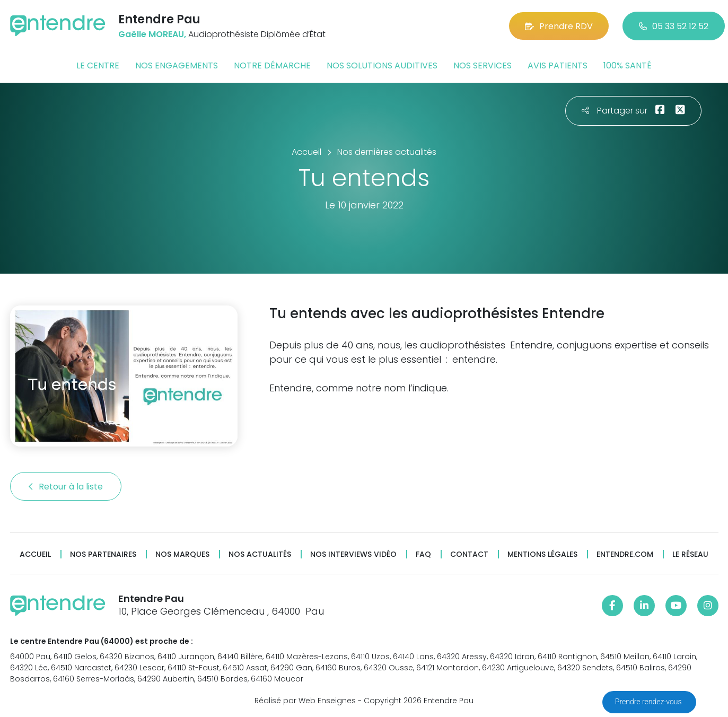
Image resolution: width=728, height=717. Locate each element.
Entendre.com (625, 554)
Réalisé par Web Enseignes (305, 701)
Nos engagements (177, 65)
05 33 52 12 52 (674, 26)
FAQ (423, 554)
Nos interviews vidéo (353, 554)
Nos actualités (260, 554)
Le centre (98, 65)
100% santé (628, 65)
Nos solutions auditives (382, 65)
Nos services (483, 65)
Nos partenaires (103, 554)
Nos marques (182, 554)
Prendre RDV (559, 26)
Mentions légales (542, 554)
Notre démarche (272, 65)
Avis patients (558, 65)
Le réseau (690, 554)
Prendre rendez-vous (649, 702)
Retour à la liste (66, 487)
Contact (469, 554)
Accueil (35, 554)
